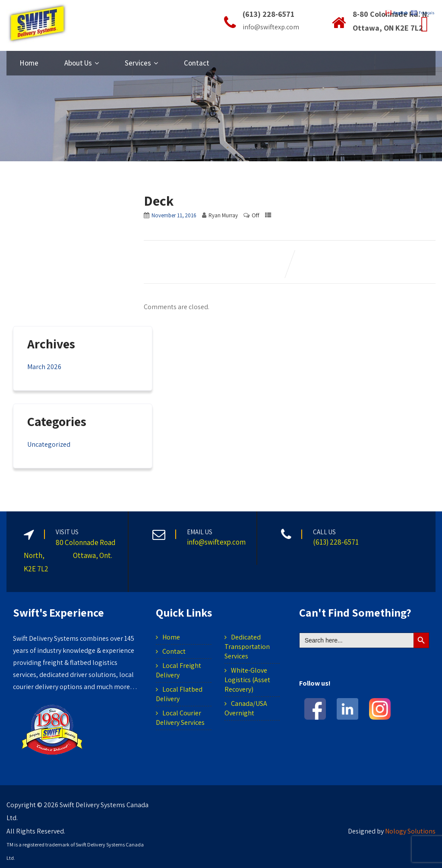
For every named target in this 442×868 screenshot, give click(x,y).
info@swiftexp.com (216, 542)
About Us (82, 63)
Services (141, 63)
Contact (197, 63)
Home (29, 63)
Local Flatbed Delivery (179, 694)
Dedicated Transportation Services (247, 647)
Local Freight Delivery (178, 670)
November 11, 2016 (174, 215)
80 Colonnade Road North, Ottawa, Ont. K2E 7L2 (70, 556)
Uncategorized (49, 444)
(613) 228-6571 (336, 542)
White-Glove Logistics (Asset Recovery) (247, 680)
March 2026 (44, 367)
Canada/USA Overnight (246, 708)
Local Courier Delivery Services (180, 718)
